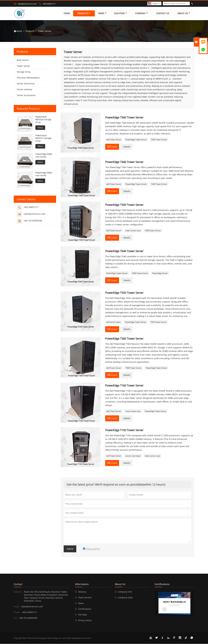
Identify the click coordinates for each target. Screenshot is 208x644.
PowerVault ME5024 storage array (43, 120)
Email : (17, 607)
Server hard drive (26, 84)
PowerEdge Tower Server (136, 140)
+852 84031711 (49, 4)
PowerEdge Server (160, 273)
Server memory (25, 90)
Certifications (85, 609)
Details (127, 147)
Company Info (125, 592)
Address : (18, 592)
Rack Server (23, 60)
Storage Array (24, 72)
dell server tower (113, 322)
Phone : (17, 612)
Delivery (82, 592)
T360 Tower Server (133, 368)
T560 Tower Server (159, 140)
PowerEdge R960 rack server (44, 156)
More (40, 128)
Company (141, 13)
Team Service (85, 598)
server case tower (133, 456)
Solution (120, 13)
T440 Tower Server (159, 184)
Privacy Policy (85, 620)
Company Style (125, 598)
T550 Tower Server (158, 322)
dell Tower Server (114, 140)
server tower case (133, 411)
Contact (18, 584)
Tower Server (23, 66)
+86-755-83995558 (33, 221)
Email (112, 146)
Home (67, 13)
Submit (70, 549)
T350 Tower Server (153, 231)
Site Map (83, 615)
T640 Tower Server (140, 273)
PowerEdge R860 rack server (44, 174)
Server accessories (26, 95)
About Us (184, 13)
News (102, 13)
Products (84, 13)
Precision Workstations (28, 78)
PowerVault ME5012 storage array (43, 138)
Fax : (16, 618)
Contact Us (163, 13)
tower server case (133, 231)
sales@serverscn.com (27, 4)
